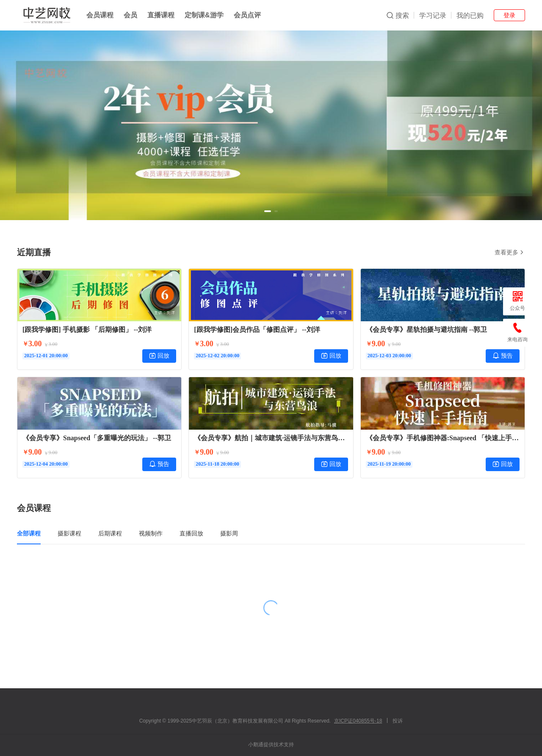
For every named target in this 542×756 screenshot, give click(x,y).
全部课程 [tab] (29, 533)
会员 (130, 15)
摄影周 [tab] (229, 533)
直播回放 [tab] (191, 533)
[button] (268, 211)
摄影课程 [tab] (69, 533)
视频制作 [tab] (151, 533)
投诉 (398, 721)
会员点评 (247, 15)
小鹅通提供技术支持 (271, 745)
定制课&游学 (204, 15)
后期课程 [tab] (110, 533)
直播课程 (161, 15)
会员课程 (100, 15)
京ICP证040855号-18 (358, 721)
